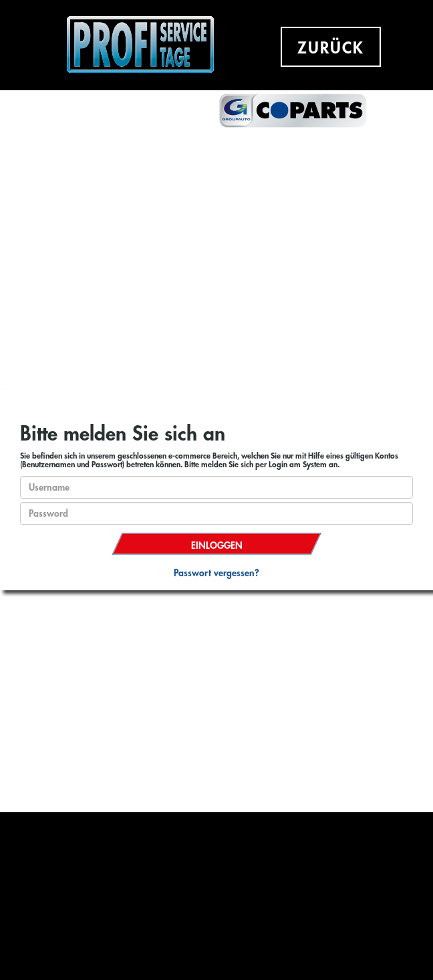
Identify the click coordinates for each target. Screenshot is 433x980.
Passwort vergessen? (216, 573)
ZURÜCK (331, 48)
